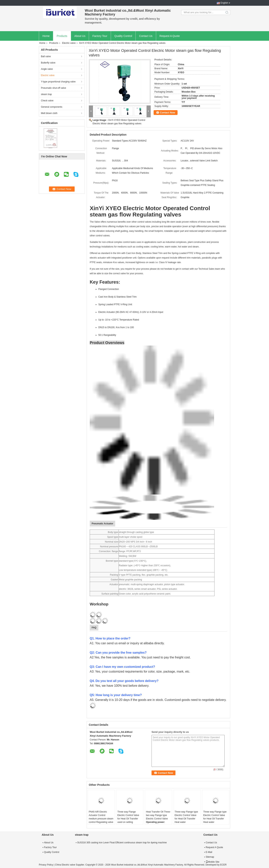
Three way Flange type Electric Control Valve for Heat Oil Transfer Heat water (186, 817)
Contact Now (168, 113)
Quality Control (123, 36)
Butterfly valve (48, 63)
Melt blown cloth (49, 113)
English (224, 3)
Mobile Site (212, 862)
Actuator (114, 584)
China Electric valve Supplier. (70, 865)
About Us (80, 36)
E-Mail (209, 852)
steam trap (46, 94)
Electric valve (69, 43)
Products (62, 36)
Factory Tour (100, 36)
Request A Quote (170, 36)
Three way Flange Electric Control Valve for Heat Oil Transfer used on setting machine (128, 819)
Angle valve (47, 69)
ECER (223, 865)
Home (46, 36)
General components (52, 107)
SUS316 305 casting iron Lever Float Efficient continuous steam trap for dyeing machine (122, 843)
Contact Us (146, 36)
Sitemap (210, 857)
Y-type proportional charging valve (58, 82)
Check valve (47, 101)
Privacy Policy (46, 865)
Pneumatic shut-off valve (53, 88)
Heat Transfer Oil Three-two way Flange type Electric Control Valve (158, 815)
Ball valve (46, 56)
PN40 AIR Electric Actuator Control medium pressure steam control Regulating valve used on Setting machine (101, 820)
